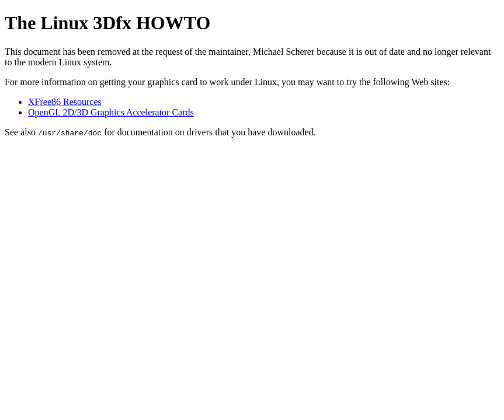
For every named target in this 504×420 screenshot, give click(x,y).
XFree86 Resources (65, 102)
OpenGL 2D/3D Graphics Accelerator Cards (111, 112)
